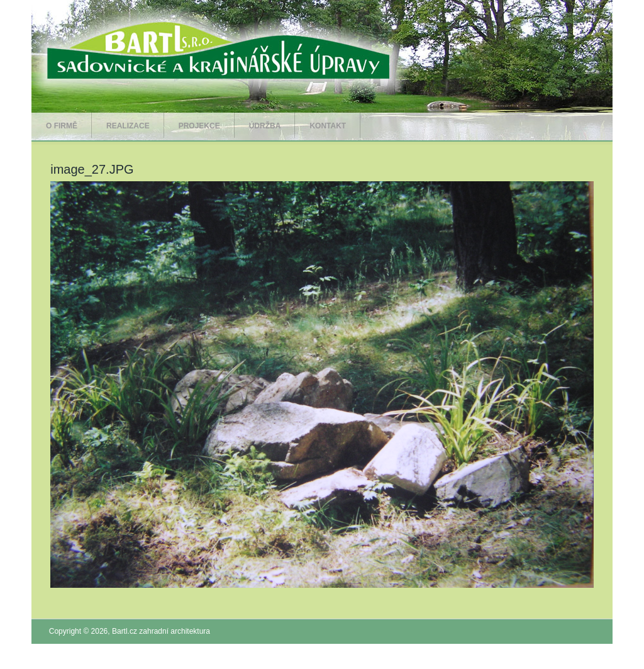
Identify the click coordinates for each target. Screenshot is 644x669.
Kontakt (328, 126)
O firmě (62, 126)
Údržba (265, 126)
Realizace (128, 126)
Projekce (199, 126)
